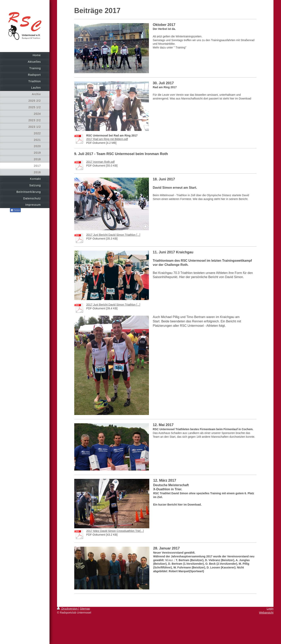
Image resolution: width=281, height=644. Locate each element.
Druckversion (68, 609)
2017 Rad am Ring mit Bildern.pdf (107, 139)
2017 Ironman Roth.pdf (100, 162)
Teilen (15, 210)
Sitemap (85, 609)
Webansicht (266, 613)
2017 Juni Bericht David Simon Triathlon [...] (113, 235)
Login (270, 609)
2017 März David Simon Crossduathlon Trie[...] (115, 531)
